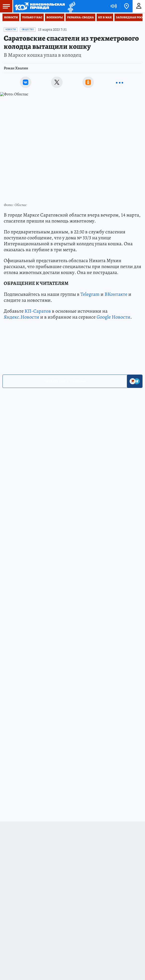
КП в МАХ (105, 17)
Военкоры (55, 17)
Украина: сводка (80, 17)
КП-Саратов (38, 311)
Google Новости (113, 317)
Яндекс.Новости (21, 317)
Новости (11, 17)
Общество (28, 29)
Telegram (90, 294)
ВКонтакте (116, 294)
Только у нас (32, 17)
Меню (5, 6)
